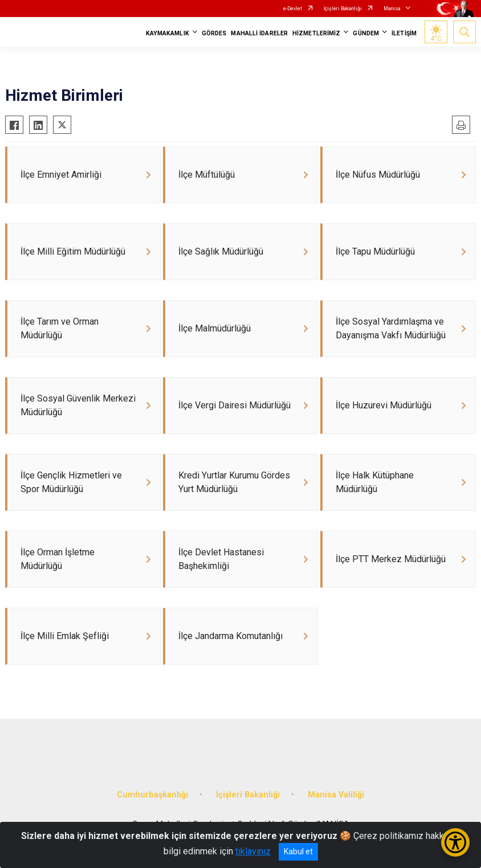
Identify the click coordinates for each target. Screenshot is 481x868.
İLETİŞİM (404, 33)
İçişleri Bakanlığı (343, 9)
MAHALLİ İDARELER (259, 33)
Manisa (392, 9)
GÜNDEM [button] (366, 33)
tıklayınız (253, 851)
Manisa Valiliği (336, 795)
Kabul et (298, 851)
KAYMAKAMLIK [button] (168, 33)
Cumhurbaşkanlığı (152, 795)
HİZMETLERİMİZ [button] (316, 33)
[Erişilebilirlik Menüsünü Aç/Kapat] (455, 842)
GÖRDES (214, 33)
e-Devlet (293, 9)
